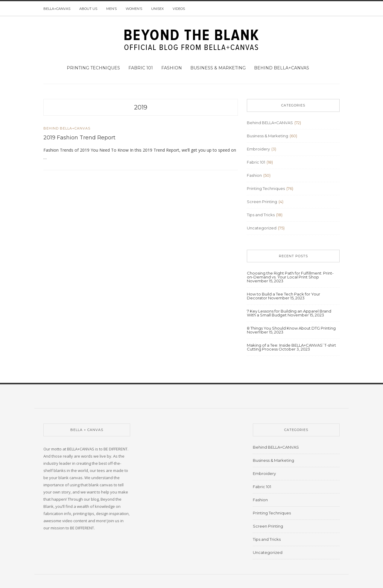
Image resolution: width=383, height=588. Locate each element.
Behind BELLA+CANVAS (282, 68)
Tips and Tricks (261, 215)
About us (88, 9)
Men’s (111, 9)
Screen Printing (262, 202)
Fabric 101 (141, 68)
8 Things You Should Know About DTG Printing (291, 328)
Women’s (134, 9)
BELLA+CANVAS (57, 9)
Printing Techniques (93, 68)
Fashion (172, 68)
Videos (179, 9)
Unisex (157, 9)
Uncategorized (262, 228)
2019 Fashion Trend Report (79, 138)
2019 (141, 107)
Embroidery (258, 149)
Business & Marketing (218, 68)
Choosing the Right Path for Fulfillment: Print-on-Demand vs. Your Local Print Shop (290, 275)
